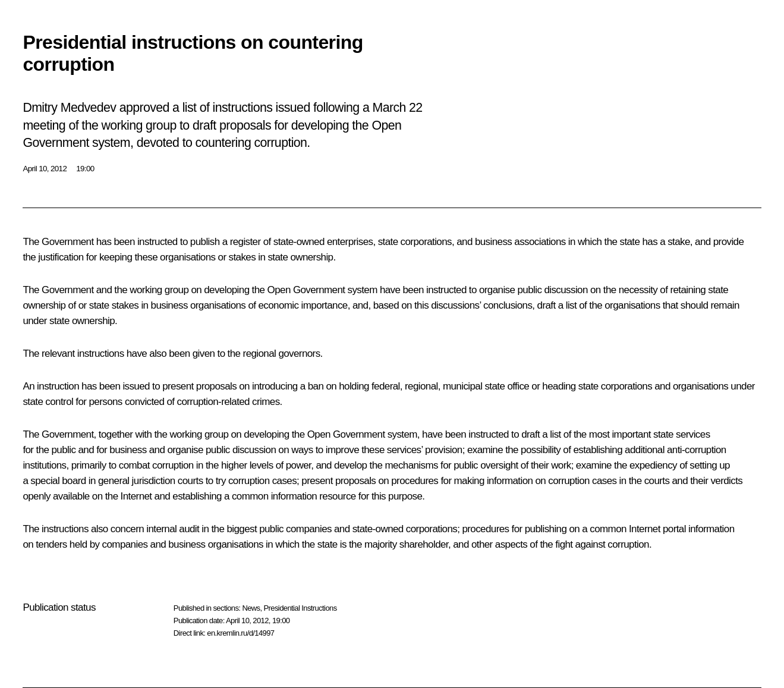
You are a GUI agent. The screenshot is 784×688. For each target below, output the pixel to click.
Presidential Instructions (300, 608)
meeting (44, 125)
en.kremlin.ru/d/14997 (240, 633)
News (251, 608)
